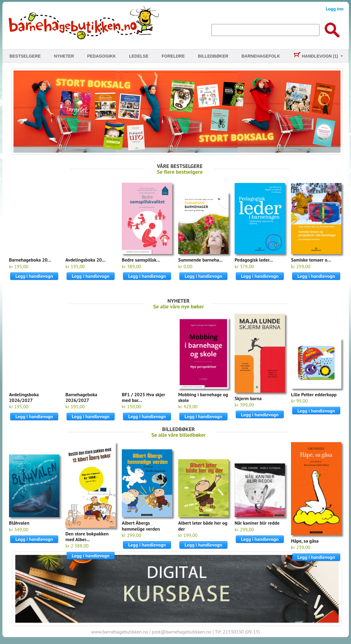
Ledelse (139, 56)
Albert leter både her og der (203, 526)
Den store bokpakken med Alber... (87, 536)
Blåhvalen (19, 523)
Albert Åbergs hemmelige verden (141, 526)
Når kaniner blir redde (257, 523)
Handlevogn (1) (315, 56)
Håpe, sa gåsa (305, 541)
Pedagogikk (102, 56)
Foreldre (173, 56)
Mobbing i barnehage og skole (203, 397)
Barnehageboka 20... (30, 260)
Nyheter (64, 56)
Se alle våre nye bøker (179, 306)
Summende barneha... (200, 260)
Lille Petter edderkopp (314, 394)
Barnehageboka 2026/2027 (81, 397)
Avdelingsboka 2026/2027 (24, 397)
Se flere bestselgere (180, 172)
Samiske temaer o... (311, 260)
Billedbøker (213, 56)
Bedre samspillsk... (141, 260)
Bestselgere (25, 56)
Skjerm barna (248, 398)
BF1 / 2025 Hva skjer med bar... (143, 397)
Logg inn (335, 9)
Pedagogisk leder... (254, 260)
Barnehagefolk (261, 56)
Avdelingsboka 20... (85, 260)
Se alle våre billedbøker (179, 435)
